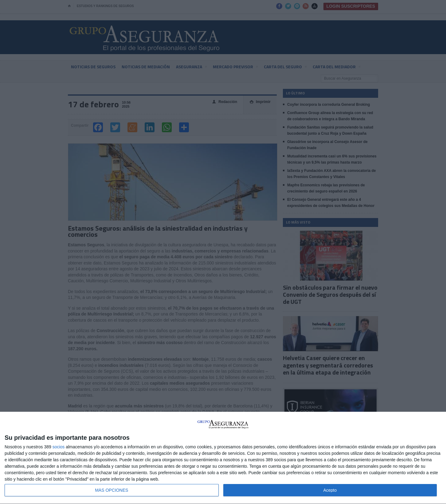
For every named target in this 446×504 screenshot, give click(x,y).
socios (59, 447)
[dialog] (223, 458)
